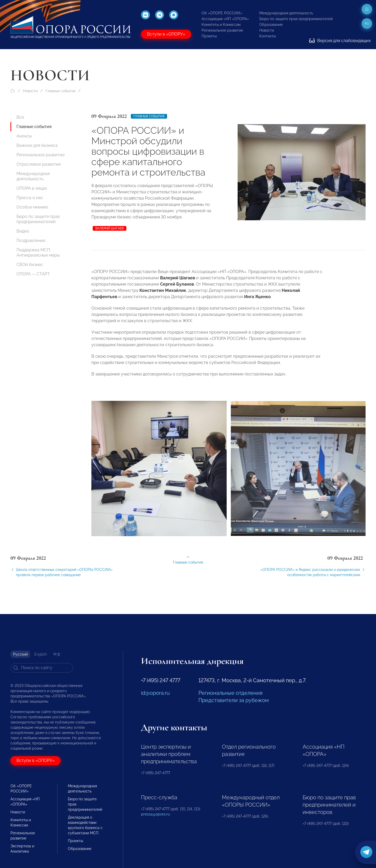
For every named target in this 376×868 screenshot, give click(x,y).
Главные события (60, 91)
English (40, 654)
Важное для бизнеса (37, 145)
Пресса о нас (30, 198)
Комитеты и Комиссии (221, 25)
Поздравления (31, 241)
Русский (20, 654)
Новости (267, 30)
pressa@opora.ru (155, 814)
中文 (57, 654)
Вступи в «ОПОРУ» (166, 34)
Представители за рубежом (234, 700)
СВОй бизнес (30, 265)
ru (367, 24)
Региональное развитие (222, 30)
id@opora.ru (155, 693)
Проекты (209, 36)
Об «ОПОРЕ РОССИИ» (222, 13)
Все (20, 117)
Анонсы (24, 136)
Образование (271, 25)
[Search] (42, 668)
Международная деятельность (286, 13)
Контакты (268, 36)
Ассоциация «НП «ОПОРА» (225, 19)
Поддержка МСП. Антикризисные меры (38, 253)
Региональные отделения (230, 693)
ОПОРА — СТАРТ (33, 274)
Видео (23, 231)
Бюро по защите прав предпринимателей (296, 19)
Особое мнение (32, 207)
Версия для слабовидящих (340, 41)
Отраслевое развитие (39, 164)
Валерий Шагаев (110, 228)
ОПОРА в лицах (32, 188)
